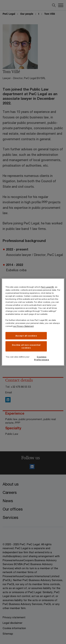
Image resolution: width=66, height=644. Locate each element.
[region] (33, 322)
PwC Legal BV (47, 287)
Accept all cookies (26, 336)
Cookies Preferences (42, 358)
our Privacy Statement (23, 326)
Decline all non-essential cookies (26, 346)
